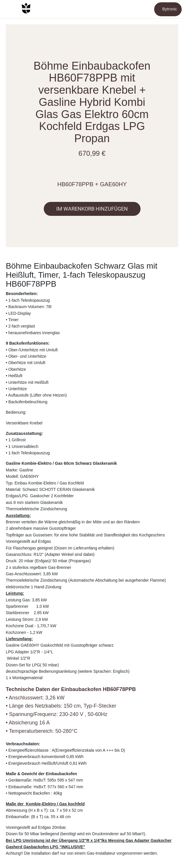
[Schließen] (9, 9)
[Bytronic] (168, 9)
